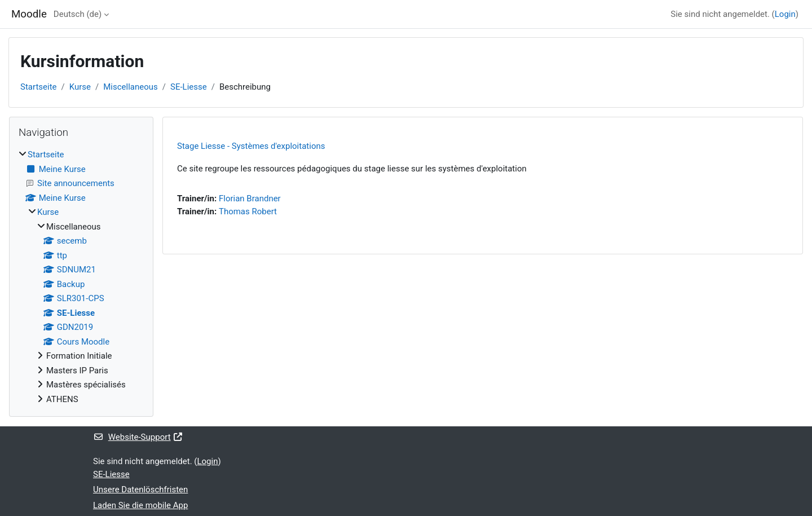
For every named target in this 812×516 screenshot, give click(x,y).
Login (785, 14)
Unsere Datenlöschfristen (140, 489)
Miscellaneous (131, 87)
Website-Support (138, 437)
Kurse (80, 87)
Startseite (39, 87)
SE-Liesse (189, 87)
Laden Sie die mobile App (140, 505)
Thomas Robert (248, 211)
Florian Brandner (250, 199)
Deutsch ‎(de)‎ (78, 14)
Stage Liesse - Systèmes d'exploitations (251, 146)
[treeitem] (81, 277)
